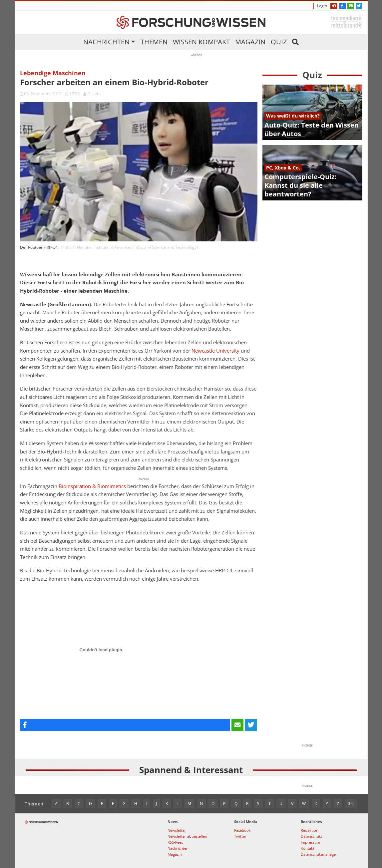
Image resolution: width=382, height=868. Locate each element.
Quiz (279, 42)
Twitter (240, 836)
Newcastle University (215, 351)
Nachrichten (106, 42)
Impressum (310, 842)
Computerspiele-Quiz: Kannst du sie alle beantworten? (301, 185)
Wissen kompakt (201, 42)
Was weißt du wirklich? (293, 116)
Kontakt (308, 848)
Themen (154, 42)
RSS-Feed (176, 842)
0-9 (351, 804)
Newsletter (177, 830)
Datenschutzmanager (319, 854)
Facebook (242, 830)
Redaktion (310, 830)
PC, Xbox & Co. (283, 168)
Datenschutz (311, 836)
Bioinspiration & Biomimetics (92, 486)
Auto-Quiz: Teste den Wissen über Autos (312, 129)
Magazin (250, 42)
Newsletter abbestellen (187, 836)
